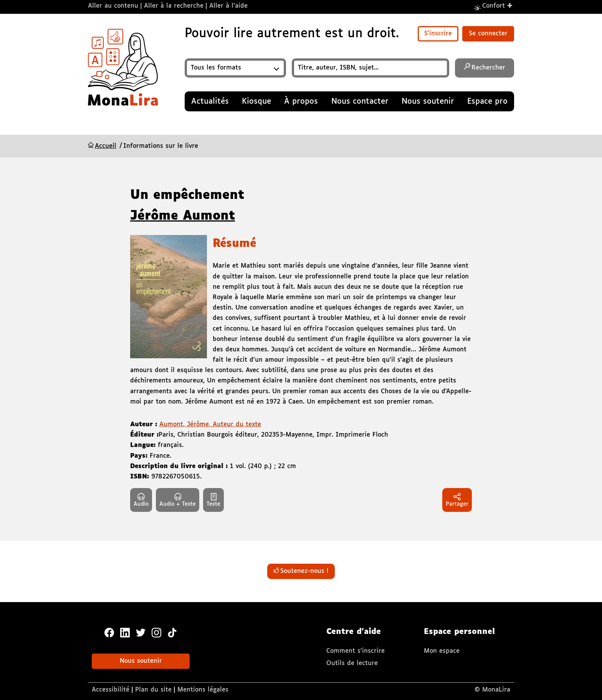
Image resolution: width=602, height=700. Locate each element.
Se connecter (488, 34)
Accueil (106, 146)
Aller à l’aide (228, 6)
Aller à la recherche (174, 6)
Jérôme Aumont (183, 216)
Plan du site (153, 690)
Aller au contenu (113, 6)
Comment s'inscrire (356, 651)
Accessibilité (111, 690)
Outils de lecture (352, 663)
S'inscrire (438, 34)
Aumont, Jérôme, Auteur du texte (210, 424)
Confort (498, 6)
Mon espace (442, 651)
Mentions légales (203, 690)
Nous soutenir (141, 661)
